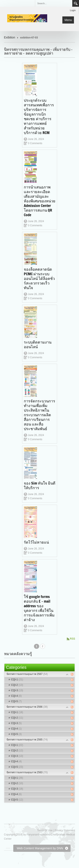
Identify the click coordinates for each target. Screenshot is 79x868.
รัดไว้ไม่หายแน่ (36, 542)
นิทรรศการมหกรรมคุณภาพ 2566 (27, 707)
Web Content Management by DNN (40, 848)
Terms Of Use (45, 830)
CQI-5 (16, 701)
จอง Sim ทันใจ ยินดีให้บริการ (40, 485)
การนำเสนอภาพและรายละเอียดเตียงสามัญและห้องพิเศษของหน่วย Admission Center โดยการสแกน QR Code (40, 201)
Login (73, 10)
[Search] (54, 3)
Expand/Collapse (67, 674)
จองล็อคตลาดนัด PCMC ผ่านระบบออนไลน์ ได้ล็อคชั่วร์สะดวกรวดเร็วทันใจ (39, 278)
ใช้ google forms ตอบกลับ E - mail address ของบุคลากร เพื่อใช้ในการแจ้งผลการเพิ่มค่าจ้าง (39, 608)
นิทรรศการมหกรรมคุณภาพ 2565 (27, 740)
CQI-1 (17, 680)
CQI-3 (17, 690)
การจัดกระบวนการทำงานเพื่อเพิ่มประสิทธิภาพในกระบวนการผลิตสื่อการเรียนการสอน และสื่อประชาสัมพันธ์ (39, 415)
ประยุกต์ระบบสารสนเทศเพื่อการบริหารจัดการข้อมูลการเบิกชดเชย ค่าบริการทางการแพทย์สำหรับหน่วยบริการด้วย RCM (39, 116)
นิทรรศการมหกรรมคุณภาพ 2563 (27, 772)
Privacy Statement (65, 830)
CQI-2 (17, 685)
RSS (73, 639)
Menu (68, 20)
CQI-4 (16, 696)
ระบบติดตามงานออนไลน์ (38, 344)
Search (76, 3)
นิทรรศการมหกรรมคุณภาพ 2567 (27, 674)
